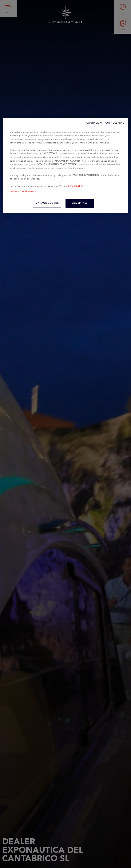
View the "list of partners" (24, 192)
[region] (66, 165)
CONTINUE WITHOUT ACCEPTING (106, 123)
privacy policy (75, 186)
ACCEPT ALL (80, 203)
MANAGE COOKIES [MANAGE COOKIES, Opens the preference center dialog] (47, 203)
